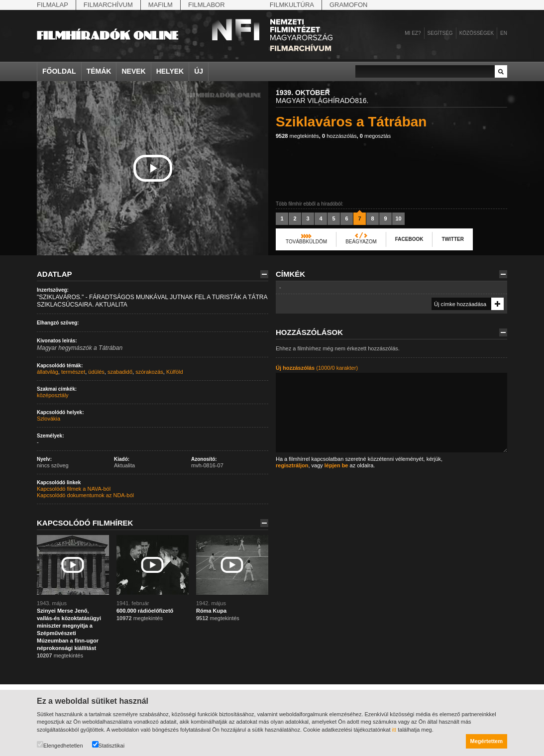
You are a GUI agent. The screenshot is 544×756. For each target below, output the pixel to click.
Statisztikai (109, 745)
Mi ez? (413, 33)
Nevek (133, 71)
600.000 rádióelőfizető (145, 611)
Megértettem (487, 741)
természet (73, 372)
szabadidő (120, 372)
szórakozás (149, 372)
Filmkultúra (292, 5)
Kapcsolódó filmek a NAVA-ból (74, 489)
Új (199, 71)
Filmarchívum (108, 5)
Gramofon (349, 5)
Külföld (175, 372)
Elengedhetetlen (60, 745)
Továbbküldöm (306, 242)
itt (394, 730)
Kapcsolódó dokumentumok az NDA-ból (85, 495)
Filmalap (53, 5)
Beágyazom (361, 242)
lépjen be (336, 465)
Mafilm (161, 5)
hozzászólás (339, 136)
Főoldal (59, 71)
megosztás (375, 136)
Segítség (440, 33)
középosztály (53, 395)
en (504, 33)
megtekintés (297, 136)
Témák (99, 71)
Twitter (452, 239)
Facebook (409, 239)
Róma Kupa (211, 611)
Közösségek (477, 33)
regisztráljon (292, 465)
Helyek (170, 71)
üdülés (96, 372)
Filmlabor (207, 5)
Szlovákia (49, 419)
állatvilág (48, 372)
